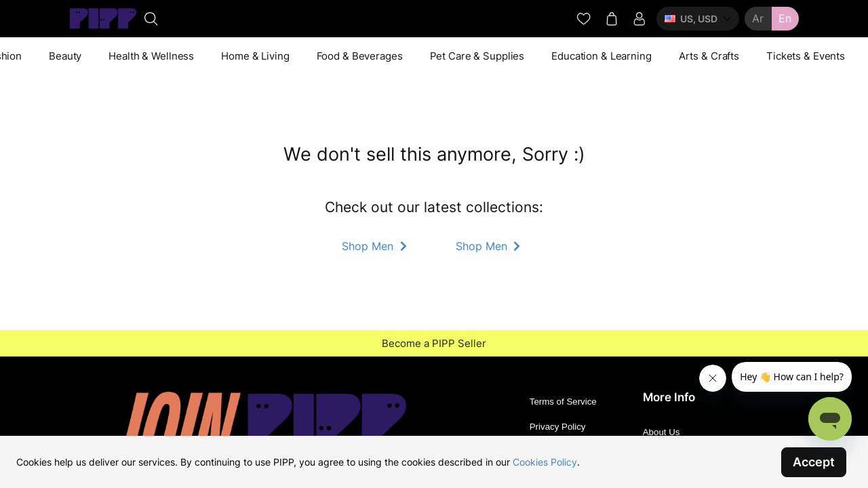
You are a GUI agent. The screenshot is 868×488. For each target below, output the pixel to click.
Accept (814, 462)
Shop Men (376, 246)
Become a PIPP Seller (434, 343)
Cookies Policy (545, 462)
